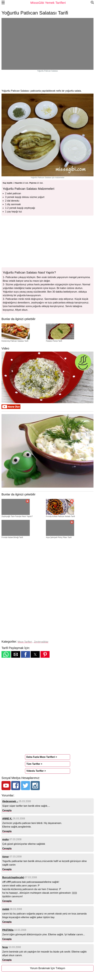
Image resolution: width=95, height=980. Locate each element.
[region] (48, 80)
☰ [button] (3, 3)
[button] (6, 654)
